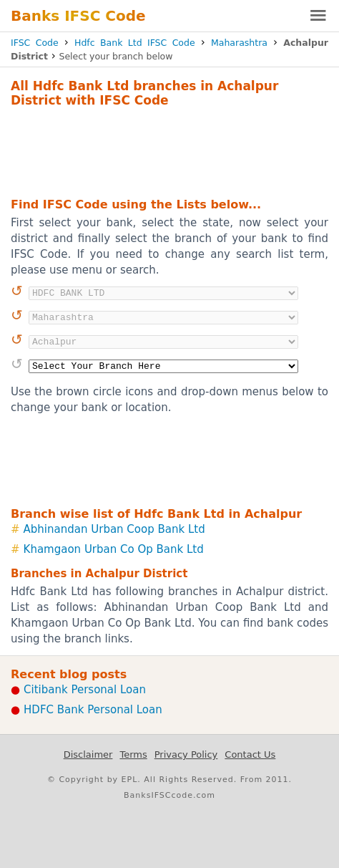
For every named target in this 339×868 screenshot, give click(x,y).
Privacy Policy (186, 754)
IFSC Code (35, 43)
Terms (133, 754)
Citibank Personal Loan (85, 690)
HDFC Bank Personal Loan (93, 710)
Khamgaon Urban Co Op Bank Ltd (114, 549)
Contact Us (250, 754)
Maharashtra (239, 43)
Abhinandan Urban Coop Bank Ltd (114, 529)
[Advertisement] (169, 150)
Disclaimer (88, 754)
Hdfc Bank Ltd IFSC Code (135, 43)
